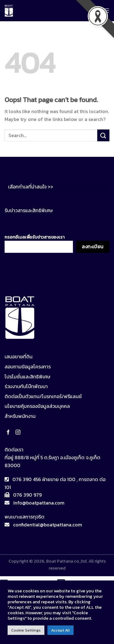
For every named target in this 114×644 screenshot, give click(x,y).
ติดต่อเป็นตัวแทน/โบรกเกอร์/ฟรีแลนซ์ (43, 396)
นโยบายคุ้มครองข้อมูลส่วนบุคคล (37, 406)
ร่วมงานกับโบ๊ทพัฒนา (26, 386)
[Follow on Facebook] (9, 432)
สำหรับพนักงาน (20, 416)
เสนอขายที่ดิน (19, 356)
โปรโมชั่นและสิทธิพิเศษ (27, 377)
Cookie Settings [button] (26, 630)
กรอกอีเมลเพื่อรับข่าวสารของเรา (39, 243)
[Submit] (103, 135)
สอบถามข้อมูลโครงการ (28, 367)
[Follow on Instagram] (19, 432)
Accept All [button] (60, 630)
